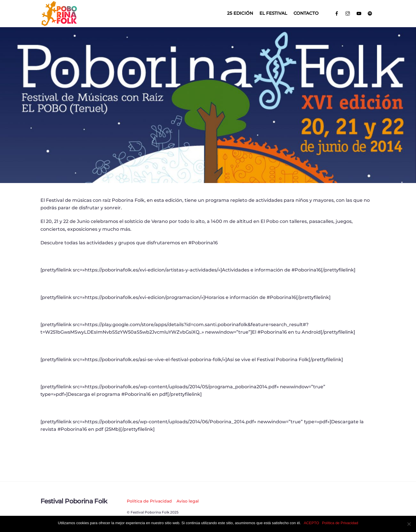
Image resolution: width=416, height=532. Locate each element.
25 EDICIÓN (240, 13)
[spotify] (370, 13)
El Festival (273, 13)
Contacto (306, 13)
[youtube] (359, 13)
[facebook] (337, 13)
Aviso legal (188, 501)
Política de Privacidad (149, 501)
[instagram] (348, 13)
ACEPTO (311, 523)
